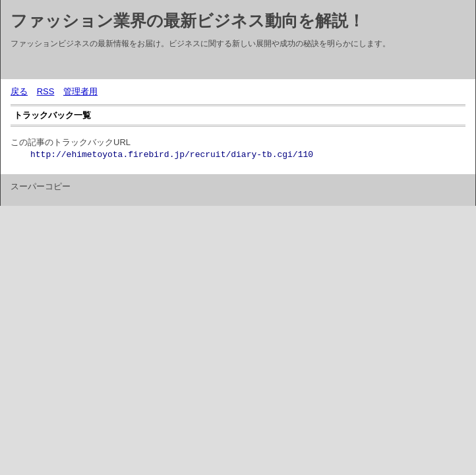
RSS (46, 91)
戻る (19, 91)
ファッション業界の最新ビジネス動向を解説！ (188, 20)
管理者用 (80, 91)
